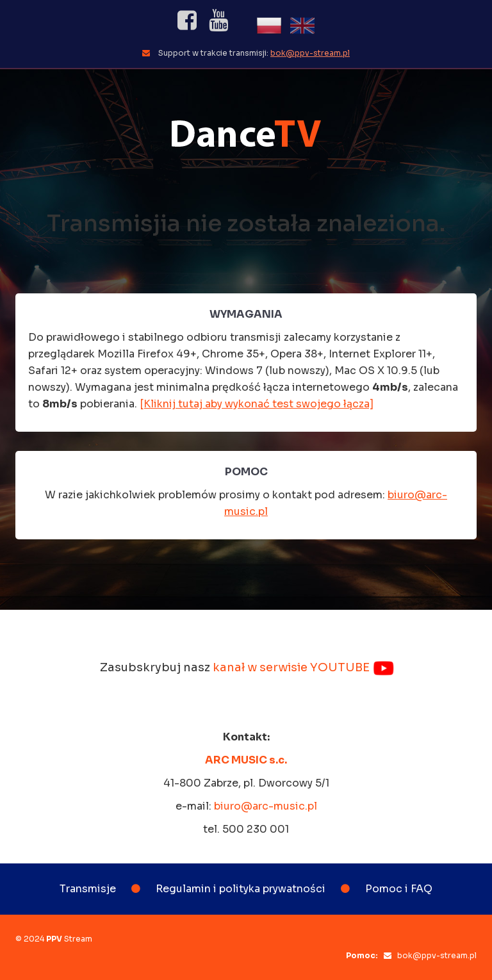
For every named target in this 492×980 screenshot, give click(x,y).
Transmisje (88, 889)
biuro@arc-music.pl (266, 806)
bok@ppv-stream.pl (310, 53)
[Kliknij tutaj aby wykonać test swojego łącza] (257, 404)
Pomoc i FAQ (399, 889)
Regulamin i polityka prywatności (241, 889)
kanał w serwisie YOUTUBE (304, 667)
